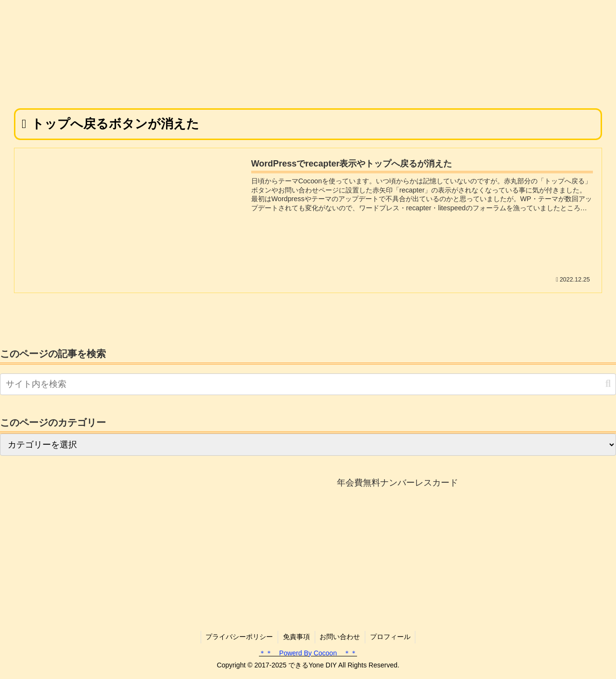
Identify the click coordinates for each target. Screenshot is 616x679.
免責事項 (296, 637)
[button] (608, 384)
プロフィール (391, 637)
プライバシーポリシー (239, 637)
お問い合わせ (340, 637)
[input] (308, 384)
